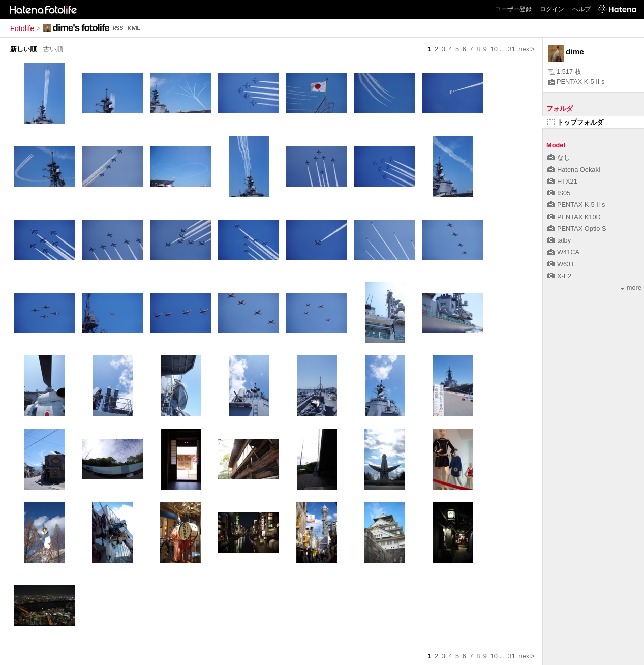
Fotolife (22, 28)
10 (494, 49)
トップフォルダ (575, 122)
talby (559, 240)
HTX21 (562, 181)
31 (512, 49)
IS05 (559, 193)
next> (527, 49)
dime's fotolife (81, 28)
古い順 (53, 49)
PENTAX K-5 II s (576, 82)
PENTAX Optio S (577, 229)
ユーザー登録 (513, 9)
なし (559, 157)
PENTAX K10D (574, 217)
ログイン (552, 9)
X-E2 (559, 276)
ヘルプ (581, 9)
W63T (561, 264)
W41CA (563, 252)
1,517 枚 (565, 71)
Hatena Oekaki (574, 170)
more (631, 288)
